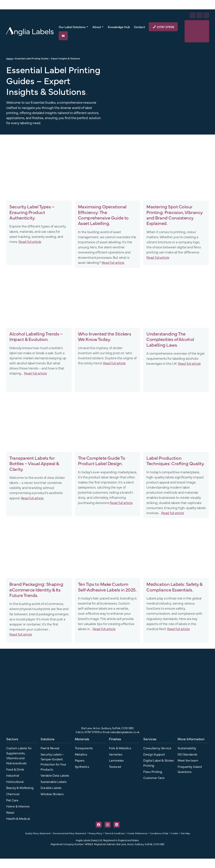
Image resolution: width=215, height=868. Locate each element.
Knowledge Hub (119, 27)
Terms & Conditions (115, 833)
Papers (80, 760)
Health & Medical (18, 818)
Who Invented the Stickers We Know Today (105, 336)
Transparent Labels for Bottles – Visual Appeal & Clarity (34, 463)
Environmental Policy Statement (70, 833)
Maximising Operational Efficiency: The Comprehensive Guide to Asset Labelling (103, 215)
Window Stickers (52, 794)
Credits (175, 833)
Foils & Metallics (120, 748)
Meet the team (188, 760)
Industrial (13, 775)
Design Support (154, 754)
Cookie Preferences (137, 833)
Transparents (84, 748)
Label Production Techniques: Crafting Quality (175, 460)
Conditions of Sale (159, 833)
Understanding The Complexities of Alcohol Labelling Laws (170, 339)
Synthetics (82, 766)
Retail (10, 812)
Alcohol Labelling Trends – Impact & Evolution (36, 336)
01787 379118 (165, 27)
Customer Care (154, 778)
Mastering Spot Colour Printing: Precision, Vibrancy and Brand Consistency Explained (175, 215)
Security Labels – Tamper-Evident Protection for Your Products (53, 762)
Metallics (81, 754)
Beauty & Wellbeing (20, 788)
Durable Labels (51, 788)
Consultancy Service (157, 748)
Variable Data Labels (55, 775)
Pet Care (12, 800)
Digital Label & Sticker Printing (159, 763)
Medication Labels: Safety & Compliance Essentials (174, 587)
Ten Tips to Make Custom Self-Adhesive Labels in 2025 (107, 587)
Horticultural (15, 781)
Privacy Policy (95, 833)
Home (10, 58)
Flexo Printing (153, 772)
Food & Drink (15, 769)
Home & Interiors (18, 806)
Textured (115, 766)
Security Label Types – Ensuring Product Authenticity (32, 212)
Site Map (185, 833)
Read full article (30, 241)
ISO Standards (187, 754)
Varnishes (116, 754)
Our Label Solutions (74, 27)
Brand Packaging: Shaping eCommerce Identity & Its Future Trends (36, 589)
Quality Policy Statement (38, 833)
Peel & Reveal (50, 748)
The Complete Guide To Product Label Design (102, 460)
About (98, 27)
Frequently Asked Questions (190, 769)
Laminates (116, 760)
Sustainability (187, 748)
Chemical (13, 794)
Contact (139, 27)
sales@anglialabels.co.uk (125, 732)
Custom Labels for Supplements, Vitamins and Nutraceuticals (19, 755)
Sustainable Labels (54, 781)
